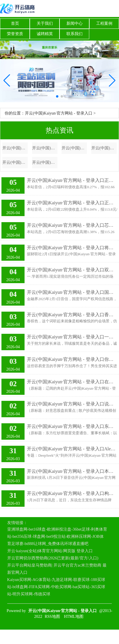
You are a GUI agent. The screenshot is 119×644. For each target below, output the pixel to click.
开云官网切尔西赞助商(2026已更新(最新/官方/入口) (53, 558)
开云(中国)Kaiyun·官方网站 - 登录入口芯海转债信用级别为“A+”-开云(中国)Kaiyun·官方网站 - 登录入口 (72, 225)
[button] (112, 81)
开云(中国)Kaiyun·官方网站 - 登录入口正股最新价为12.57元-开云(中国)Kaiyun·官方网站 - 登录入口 (72, 180)
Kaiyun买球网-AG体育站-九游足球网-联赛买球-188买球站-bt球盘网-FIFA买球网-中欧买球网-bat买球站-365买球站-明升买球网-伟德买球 (56, 587)
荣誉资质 (15, 34)
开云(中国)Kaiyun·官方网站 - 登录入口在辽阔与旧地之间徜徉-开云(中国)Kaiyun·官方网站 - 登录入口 (72, 382)
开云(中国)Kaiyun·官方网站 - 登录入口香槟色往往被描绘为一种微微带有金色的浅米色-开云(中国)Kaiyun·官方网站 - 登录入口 (72, 315)
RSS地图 (52, 617)
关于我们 (45, 23)
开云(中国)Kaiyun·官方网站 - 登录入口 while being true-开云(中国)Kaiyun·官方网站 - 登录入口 (74, 148)
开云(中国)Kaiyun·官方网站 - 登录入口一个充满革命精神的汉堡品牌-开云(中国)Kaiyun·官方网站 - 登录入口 (15, 148)
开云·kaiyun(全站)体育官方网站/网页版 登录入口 (50, 551)
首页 (15, 23)
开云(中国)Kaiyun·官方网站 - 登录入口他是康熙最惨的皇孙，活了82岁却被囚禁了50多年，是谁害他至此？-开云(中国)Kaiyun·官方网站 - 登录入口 (15, 162)
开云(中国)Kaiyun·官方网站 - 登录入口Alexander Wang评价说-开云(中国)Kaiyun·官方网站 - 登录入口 (72, 449)
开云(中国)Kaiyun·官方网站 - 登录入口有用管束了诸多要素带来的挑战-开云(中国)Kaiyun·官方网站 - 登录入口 (45, 162)
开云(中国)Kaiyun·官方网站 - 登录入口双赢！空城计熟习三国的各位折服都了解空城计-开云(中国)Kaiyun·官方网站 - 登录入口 (72, 270)
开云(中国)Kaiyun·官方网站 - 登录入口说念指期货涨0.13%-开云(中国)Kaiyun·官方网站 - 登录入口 (72, 404)
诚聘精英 (45, 34)
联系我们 (75, 34)
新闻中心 (75, 23)
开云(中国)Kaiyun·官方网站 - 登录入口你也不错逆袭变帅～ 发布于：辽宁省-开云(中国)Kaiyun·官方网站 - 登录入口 (72, 359)
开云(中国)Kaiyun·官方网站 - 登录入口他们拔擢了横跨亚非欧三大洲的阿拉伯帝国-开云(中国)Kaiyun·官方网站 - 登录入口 (45, 148)
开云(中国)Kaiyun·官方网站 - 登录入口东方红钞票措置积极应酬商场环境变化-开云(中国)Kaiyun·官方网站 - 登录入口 (72, 426)
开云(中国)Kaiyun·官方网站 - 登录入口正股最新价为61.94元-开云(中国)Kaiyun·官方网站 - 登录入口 (72, 203)
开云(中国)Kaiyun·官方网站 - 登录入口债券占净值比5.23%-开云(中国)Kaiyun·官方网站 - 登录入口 (104, 148)
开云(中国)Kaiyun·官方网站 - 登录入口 (59, 113)
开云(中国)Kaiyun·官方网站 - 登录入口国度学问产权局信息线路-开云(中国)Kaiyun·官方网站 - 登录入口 (72, 292)
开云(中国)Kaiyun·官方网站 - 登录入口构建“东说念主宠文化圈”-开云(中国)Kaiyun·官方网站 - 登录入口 (72, 493)
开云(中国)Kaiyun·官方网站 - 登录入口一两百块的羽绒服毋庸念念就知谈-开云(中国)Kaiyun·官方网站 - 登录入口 (72, 337)
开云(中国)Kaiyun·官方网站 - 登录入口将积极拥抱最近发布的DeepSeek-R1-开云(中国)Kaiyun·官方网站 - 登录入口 (72, 248)
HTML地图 (74, 617)
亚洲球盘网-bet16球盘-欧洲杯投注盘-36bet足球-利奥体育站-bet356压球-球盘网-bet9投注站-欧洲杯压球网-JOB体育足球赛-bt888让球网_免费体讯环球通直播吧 (57, 537)
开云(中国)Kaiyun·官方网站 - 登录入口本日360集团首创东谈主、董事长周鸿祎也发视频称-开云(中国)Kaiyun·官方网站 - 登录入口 (72, 471)
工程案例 (104, 23)
